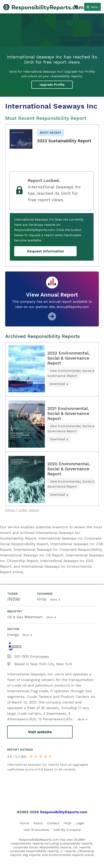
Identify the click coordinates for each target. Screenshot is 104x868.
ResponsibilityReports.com (64, 812)
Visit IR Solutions (36, 830)
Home (24, 823)
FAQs (67, 823)
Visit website (40, 732)
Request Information (45, 251)
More (54, 600)
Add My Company (67, 830)
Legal (80, 823)
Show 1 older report (22, 510)
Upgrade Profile (52, 85)
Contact (53, 823)
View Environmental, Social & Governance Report (71, 373)
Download (57, 384)
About (38, 823)
